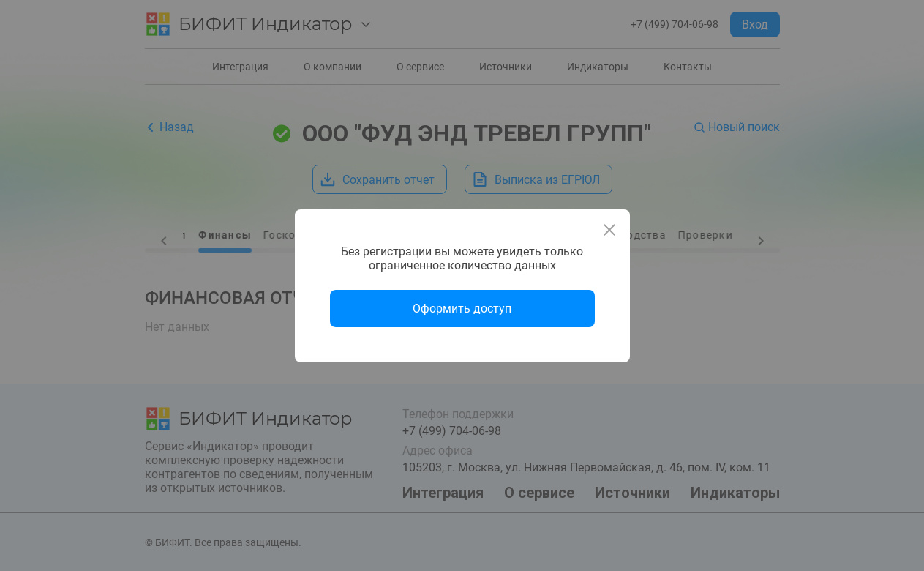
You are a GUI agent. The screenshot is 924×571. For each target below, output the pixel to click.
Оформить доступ (462, 309)
